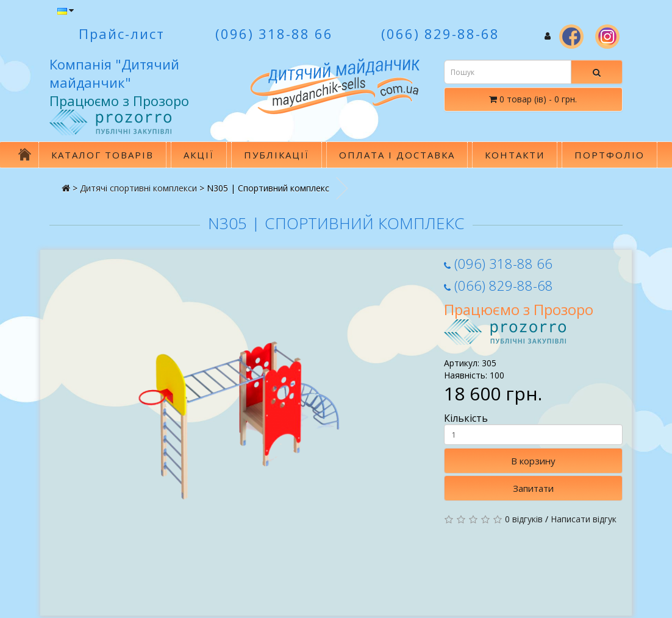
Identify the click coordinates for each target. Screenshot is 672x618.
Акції (199, 155)
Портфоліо (609, 155)
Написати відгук (584, 519)
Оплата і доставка (397, 155)
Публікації (277, 155)
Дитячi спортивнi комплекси (138, 188)
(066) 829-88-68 (499, 285)
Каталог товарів (102, 155)
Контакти (515, 155)
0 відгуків (524, 519)
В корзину (533, 461)
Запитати (533, 488)
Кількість (533, 428)
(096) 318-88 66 (498, 263)
